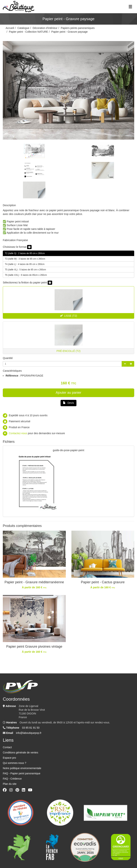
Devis (68, 403)
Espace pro (9, 758)
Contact (7, 747)
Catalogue (23, 28)
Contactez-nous (18, 433)
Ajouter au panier (68, 393)
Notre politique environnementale (22, 768)
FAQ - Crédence (12, 779)
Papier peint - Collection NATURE (29, 32)
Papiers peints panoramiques (78, 28)
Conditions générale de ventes (20, 753)
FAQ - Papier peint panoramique (22, 773)
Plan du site (10, 784)
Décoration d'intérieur (45, 28)
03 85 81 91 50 (31, 728)
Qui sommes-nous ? (14, 763)
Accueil (10, 28)
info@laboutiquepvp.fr (29, 733)
